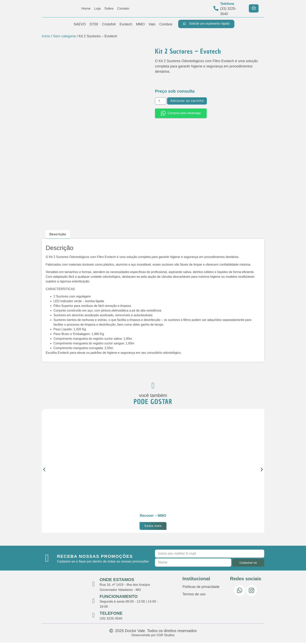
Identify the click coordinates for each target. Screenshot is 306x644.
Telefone (227, 4)
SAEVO (80, 24)
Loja (97, 8)
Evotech (126, 24)
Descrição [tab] (58, 234)
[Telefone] (216, 8)
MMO (141, 24)
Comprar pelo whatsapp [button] (181, 113)
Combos (166, 24)
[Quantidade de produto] (161, 101)
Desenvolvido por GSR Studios (153, 636)
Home (85, 8)
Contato (124, 8)
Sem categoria (64, 36)
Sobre (109, 8)
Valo (152, 24)
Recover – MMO (153, 517)
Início (46, 36)
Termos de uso (194, 596)
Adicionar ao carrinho (187, 101)
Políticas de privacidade (201, 588)
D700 (94, 24)
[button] (44, 471)
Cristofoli (109, 24)
